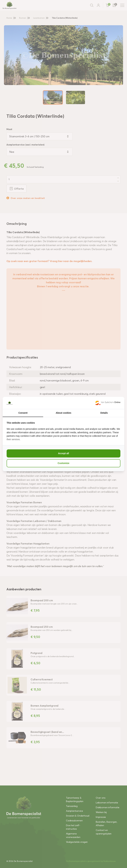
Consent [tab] (23, 413)
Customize (64, 463)
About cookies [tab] (63, 413)
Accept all (63, 453)
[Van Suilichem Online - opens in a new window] (108, 403)
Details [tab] (104, 413)
